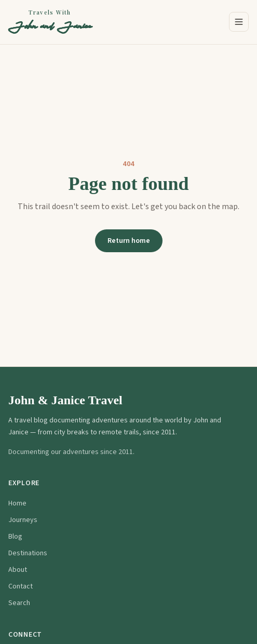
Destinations (28, 553)
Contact (21, 586)
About (18, 570)
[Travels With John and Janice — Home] (50, 22)
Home (17, 503)
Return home (129, 241)
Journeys (23, 520)
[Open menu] (239, 22)
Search (19, 603)
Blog (15, 537)
